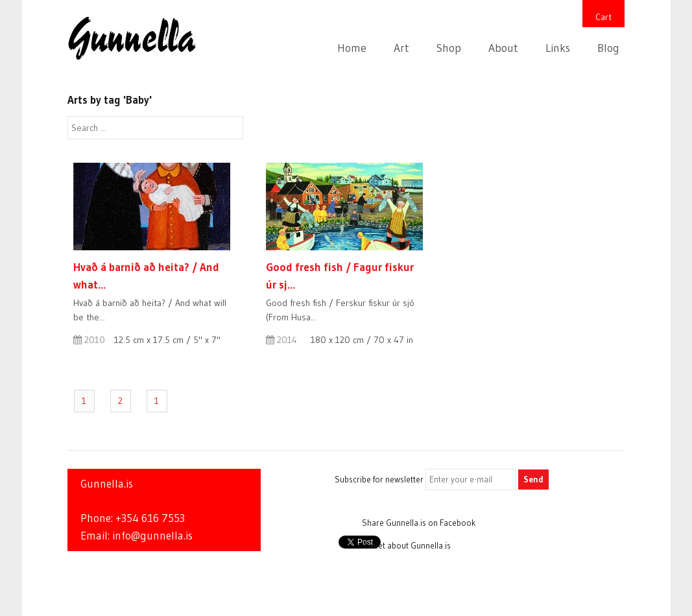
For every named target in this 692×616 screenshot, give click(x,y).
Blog (608, 48)
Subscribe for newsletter (379, 479)
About (503, 48)
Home (352, 48)
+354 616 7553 (150, 518)
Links (558, 48)
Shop (449, 48)
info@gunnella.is (152, 536)
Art (401, 48)
